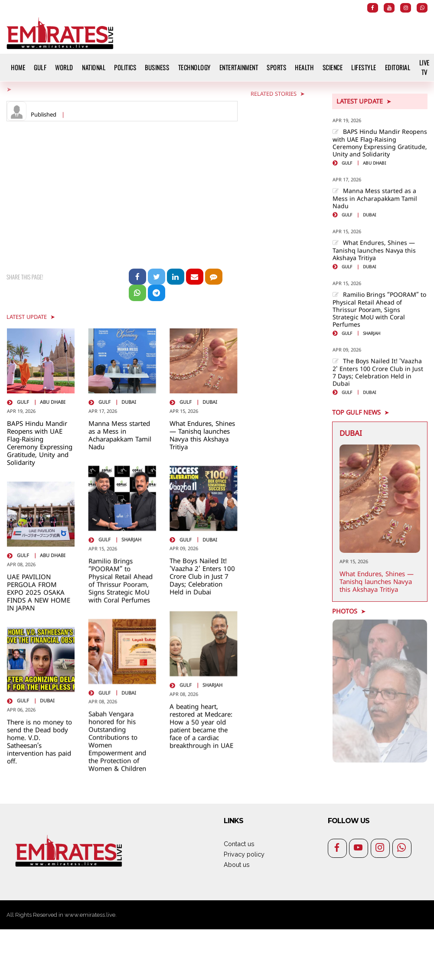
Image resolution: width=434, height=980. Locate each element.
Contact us (239, 844)
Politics (125, 67)
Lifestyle (364, 67)
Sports (276, 67)
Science (333, 67)
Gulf (40, 67)
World (64, 67)
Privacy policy (244, 854)
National (94, 67)
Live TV (424, 67)
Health (304, 67)
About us (237, 865)
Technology (194, 67)
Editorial (398, 67)
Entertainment (239, 67)
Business (157, 67)
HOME (18, 67)
